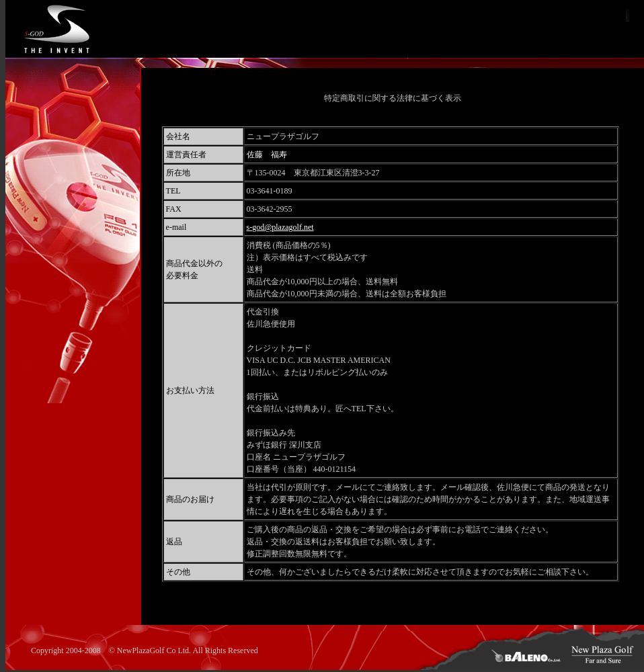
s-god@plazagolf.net (280, 227)
